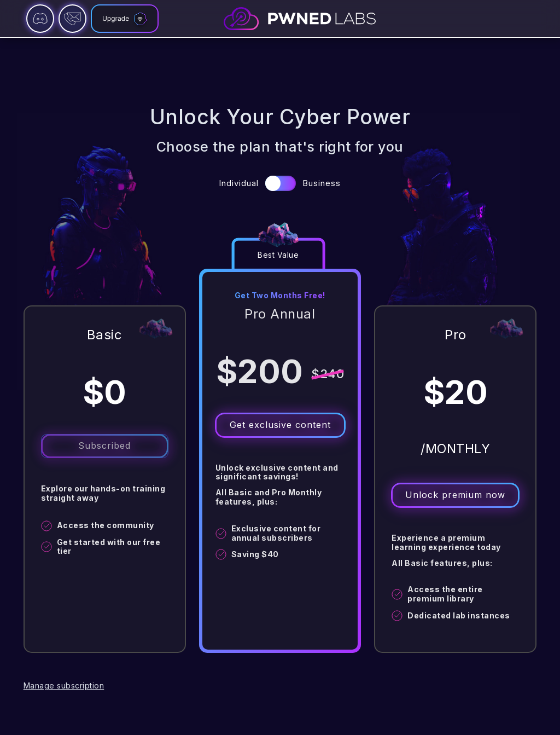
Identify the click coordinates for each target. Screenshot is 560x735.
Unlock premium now (455, 495)
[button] (281, 183)
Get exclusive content (280, 425)
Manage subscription (64, 685)
